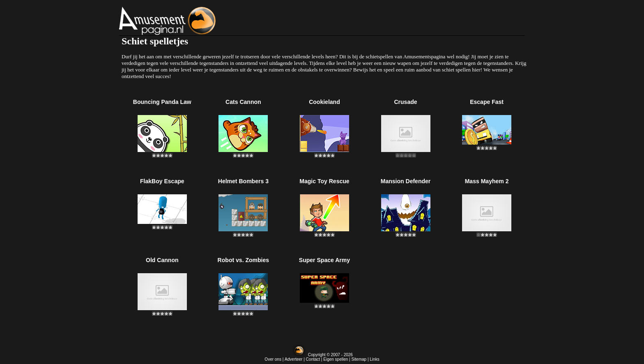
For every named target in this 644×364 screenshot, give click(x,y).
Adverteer (293, 359)
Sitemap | (360, 359)
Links (374, 359)
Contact (313, 359)
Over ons (273, 359)
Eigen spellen (336, 359)
